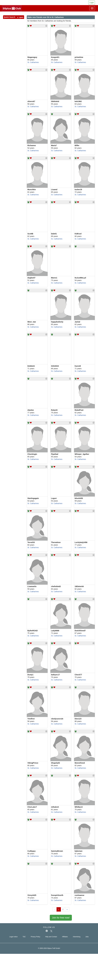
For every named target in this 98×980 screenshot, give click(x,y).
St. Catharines (33, 62)
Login (92, 3)
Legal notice (13, 937)
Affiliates (65, 937)
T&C (24, 937)
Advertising (77, 937)
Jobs (87, 937)
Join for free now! (61, 918)
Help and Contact (51, 937)
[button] (20, 17)
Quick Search (14, 17)
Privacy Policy (35, 937)
